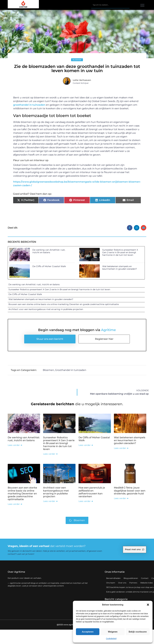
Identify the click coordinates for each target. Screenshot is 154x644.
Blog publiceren (131, 578)
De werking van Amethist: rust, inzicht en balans (49, 251)
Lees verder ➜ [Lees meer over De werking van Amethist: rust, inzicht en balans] (15, 445)
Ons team (111, 583)
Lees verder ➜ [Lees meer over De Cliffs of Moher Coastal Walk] (86, 445)
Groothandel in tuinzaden (71, 370)
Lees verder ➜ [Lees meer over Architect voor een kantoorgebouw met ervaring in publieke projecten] (50, 501)
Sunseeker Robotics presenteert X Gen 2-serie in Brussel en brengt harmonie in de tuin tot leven (120, 252)
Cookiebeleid (111, 639)
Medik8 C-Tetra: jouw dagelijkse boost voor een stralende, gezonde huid (130, 491)
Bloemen (77, 60)
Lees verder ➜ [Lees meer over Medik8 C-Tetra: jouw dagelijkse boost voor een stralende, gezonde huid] (121, 498)
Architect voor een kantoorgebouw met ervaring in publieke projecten (46, 309)
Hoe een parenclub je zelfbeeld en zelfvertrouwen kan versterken (92, 492)
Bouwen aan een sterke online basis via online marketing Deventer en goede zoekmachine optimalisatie (64, 304)
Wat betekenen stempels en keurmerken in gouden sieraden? (120, 268)
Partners (133, 583)
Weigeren (113, 632)
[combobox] (110, 5)
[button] (148, 605)
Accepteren (88, 632)
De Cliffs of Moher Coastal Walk (49, 266)
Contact (145, 578)
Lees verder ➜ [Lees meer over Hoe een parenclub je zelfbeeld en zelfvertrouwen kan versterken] (86, 501)
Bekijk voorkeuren (138, 632)
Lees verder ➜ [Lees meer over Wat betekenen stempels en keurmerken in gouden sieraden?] (121, 448)
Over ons (122, 583)
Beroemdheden (113, 578)
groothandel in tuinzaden (29, 105)
